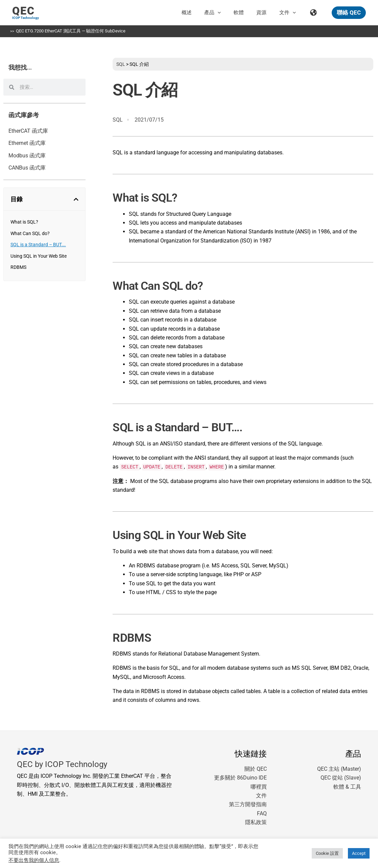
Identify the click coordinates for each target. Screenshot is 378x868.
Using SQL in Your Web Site (39, 256)
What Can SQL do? (30, 233)
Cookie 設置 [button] (327, 853)
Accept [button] (359, 853)
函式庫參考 (24, 115)
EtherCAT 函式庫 (28, 131)
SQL (121, 64)
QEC (23, 11)
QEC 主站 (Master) (339, 769)
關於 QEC (256, 769)
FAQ (262, 813)
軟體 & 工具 (347, 787)
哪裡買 (259, 787)
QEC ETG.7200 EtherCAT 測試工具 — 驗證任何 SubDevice (71, 31)
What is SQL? (24, 222)
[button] (229, 12)
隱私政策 (256, 822)
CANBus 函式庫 (27, 168)
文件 (261, 796)
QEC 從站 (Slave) (341, 778)
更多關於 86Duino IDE (240, 778)
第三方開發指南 (248, 804)
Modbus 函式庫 (27, 156)
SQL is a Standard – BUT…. (38, 245)
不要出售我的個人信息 (34, 860)
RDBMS (18, 267)
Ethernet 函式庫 (27, 143)
